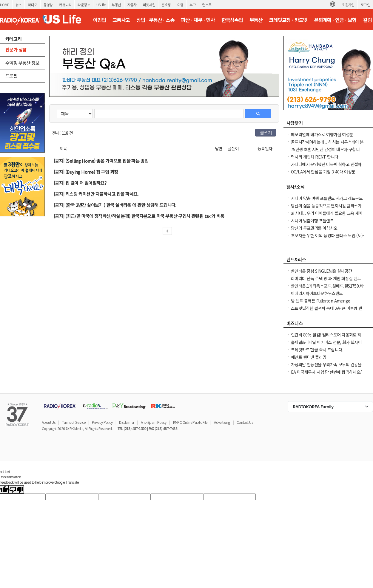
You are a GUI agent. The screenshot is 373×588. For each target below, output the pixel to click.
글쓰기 (266, 133)
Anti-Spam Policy (154, 422)
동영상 (48, 5)
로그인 (365, 5)
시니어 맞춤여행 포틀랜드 (312, 221)
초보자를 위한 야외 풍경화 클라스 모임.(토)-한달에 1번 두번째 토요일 (327, 238)
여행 (180, 5)
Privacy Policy (102, 422)
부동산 (116, 5)
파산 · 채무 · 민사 (198, 20)
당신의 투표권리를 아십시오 (314, 228)
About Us (48, 422)
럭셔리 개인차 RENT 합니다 (315, 157)
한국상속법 (232, 20)
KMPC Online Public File (190, 422)
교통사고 (121, 20)
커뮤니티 (65, 5)
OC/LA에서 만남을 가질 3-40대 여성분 (323, 172)
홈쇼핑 (166, 5)
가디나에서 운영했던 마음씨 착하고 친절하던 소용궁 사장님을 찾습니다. (326, 167)
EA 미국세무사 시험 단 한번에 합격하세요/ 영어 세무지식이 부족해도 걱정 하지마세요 (326, 375)
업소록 (207, 5)
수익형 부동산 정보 (22, 63)
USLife (101, 5)
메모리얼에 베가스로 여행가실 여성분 (322, 134)
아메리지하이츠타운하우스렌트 (317, 293)
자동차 (132, 5)
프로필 (11, 76)
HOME (5, 5)
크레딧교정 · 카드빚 (288, 20)
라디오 (32, 5)
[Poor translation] (16, 489)
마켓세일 (149, 5)
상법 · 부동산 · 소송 (155, 20)
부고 (193, 5)
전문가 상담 (16, 50)
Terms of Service (74, 422)
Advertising (222, 422)
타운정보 (84, 5)
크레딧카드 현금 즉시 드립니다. (317, 350)
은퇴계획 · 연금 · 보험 (335, 20)
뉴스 (19, 5)
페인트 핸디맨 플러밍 (309, 357)
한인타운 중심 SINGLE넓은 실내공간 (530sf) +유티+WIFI (321, 274)
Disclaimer (127, 422)
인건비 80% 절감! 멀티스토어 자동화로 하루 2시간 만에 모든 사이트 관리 (326, 338)
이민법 (99, 20)
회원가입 (348, 5)
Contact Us (245, 422)
